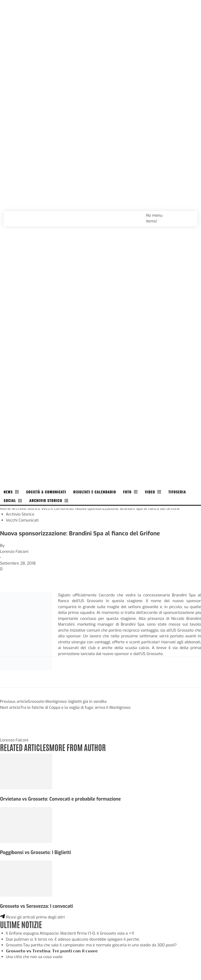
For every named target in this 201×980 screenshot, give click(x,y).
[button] (188, 215)
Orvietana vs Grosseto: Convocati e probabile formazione (60, 799)
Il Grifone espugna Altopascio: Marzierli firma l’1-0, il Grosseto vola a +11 (70, 933)
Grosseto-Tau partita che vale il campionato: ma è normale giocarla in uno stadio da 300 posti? (91, 945)
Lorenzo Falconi (14, 552)
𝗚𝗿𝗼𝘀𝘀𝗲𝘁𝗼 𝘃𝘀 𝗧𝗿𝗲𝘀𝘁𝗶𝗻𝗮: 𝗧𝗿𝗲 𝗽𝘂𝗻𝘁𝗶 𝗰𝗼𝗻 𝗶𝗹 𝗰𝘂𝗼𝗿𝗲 (52, 951)
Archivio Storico (26, 509)
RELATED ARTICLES (25, 747)
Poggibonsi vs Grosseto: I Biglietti (35, 852)
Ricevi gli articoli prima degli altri (32, 917)
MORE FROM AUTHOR (77, 747)
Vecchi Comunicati (58, 509)
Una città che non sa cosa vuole (34, 957)
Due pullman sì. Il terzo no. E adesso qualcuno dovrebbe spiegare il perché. (73, 939)
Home (5, 509)
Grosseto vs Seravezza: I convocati (36, 906)
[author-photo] (13, 734)
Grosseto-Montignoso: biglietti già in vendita (67, 701)
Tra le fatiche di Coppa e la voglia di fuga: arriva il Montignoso (76, 707)
